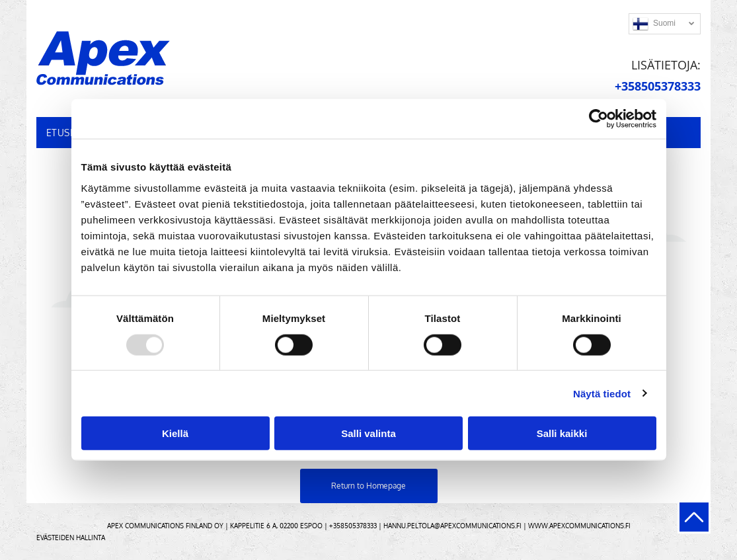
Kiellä (175, 433)
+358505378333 (353, 526)
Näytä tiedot (602, 393)
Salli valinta (368, 433)
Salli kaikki (562, 433)
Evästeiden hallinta (71, 538)
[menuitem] (66, 133)
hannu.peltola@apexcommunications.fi (452, 526)
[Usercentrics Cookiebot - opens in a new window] (599, 119)
